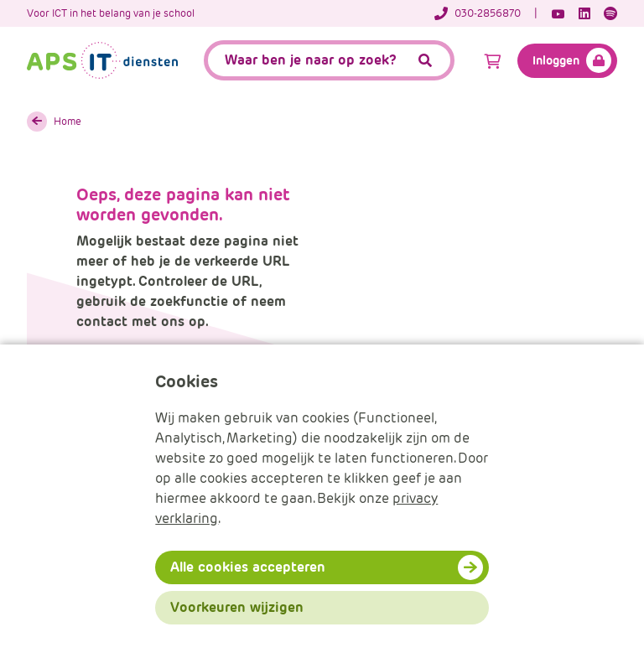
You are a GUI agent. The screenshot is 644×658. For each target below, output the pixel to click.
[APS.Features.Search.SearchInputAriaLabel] (330, 60)
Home (68, 121)
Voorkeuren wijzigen (237, 607)
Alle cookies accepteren (248, 567)
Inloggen (556, 60)
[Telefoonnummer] (486, 13)
